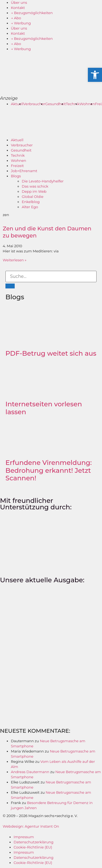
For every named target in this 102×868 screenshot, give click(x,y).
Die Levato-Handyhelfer (43, 181)
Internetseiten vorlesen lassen (44, 408)
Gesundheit (55, 104)
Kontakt (18, 8)
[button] (95, 75)
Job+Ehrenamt (24, 171)
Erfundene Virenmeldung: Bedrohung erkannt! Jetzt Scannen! (49, 470)
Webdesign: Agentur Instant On (31, 826)
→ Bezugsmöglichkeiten (32, 13)
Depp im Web (34, 191)
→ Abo (16, 18)
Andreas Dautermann (30, 772)
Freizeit (17, 166)
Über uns (19, 2)
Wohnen (87, 104)
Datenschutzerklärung (34, 842)
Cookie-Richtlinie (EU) (33, 847)
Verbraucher (34, 104)
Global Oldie (33, 197)
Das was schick (35, 186)
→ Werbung (21, 23)
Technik (73, 104)
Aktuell (17, 104)
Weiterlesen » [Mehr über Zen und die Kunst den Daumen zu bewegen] (15, 260)
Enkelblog (31, 202)
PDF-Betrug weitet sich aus (51, 353)
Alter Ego (30, 207)
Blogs (16, 176)
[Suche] (10, 286)
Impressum (24, 837)
